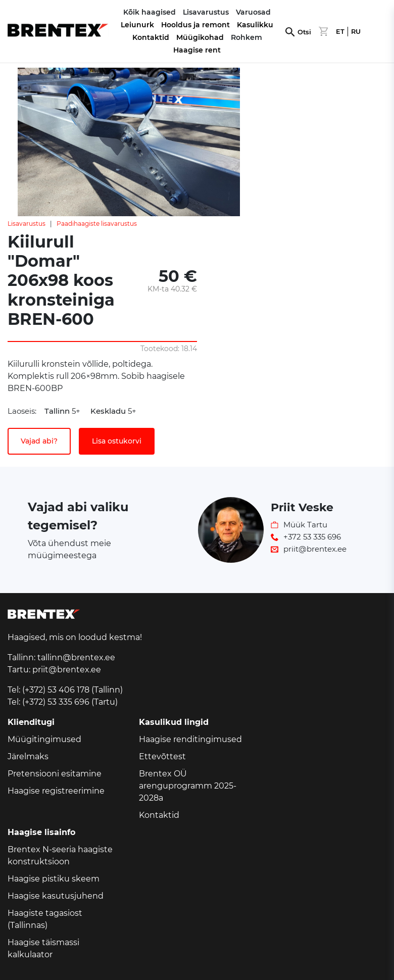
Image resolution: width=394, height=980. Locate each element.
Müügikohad (200, 37)
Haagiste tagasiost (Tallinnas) (45, 919)
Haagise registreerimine (56, 791)
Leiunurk (137, 25)
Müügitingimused (44, 739)
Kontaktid (151, 37)
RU (356, 32)
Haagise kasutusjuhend (56, 896)
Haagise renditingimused (190, 739)
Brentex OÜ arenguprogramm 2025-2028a (188, 786)
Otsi (304, 32)
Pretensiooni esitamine (55, 774)
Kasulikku (255, 25)
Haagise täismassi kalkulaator (43, 948)
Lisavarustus (27, 224)
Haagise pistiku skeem (54, 879)
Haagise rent (197, 50)
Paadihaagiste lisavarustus (97, 224)
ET (340, 32)
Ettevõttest (162, 756)
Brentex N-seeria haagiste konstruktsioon (60, 855)
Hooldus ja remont (195, 25)
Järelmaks (28, 756)
